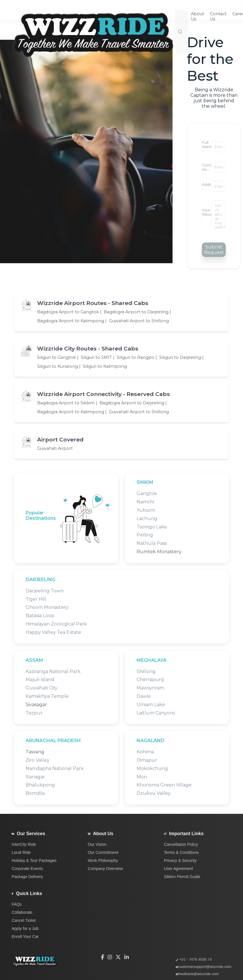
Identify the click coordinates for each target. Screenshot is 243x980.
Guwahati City (42, 688)
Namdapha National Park (55, 768)
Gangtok (147, 493)
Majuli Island (40, 679)
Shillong (146, 671)
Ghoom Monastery (47, 607)
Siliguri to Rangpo (136, 357)
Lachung (147, 519)
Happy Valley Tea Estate (53, 632)
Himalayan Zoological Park (56, 624)
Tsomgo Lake (152, 527)
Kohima (145, 752)
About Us (103, 834)
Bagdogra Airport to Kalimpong (71, 321)
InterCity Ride (24, 844)
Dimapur (147, 760)
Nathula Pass (152, 543)
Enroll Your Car (25, 937)
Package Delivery (27, 877)
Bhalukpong (40, 785)
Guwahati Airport (55, 448)
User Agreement (178, 869)
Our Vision (97, 844)
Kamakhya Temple (47, 696)
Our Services (31, 834)
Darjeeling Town (45, 591)
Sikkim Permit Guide (182, 877)
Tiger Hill (36, 599)
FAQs (17, 904)
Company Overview (105, 869)
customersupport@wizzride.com (205, 967)
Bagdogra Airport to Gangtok (68, 312)
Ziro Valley (38, 760)
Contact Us (218, 16)
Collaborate (22, 912)
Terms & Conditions (181, 852)
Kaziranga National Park (53, 671)
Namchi (145, 502)
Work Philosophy (103, 860)
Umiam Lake (151, 705)
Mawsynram (150, 688)
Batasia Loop (40, 616)
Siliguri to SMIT (96, 357)
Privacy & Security (180, 860)
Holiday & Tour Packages (34, 860)
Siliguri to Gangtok (57, 357)
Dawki (144, 696)
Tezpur (34, 713)
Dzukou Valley (154, 793)
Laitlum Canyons (156, 713)
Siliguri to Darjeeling (180, 357)
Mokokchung (152, 768)
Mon (142, 777)
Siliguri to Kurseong (58, 366)
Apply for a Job (25, 928)
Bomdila (35, 793)
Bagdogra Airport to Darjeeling (136, 312)
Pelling (145, 535)
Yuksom (146, 510)
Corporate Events (27, 869)
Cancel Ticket (24, 920)
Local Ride (21, 852)
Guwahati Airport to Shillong (139, 321)
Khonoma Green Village (164, 785)
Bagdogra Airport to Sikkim (66, 403)
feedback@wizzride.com (198, 974)
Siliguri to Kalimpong (105, 366)
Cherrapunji (150, 679)
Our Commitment (103, 852)
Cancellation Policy (181, 844)
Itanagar (35, 777)
